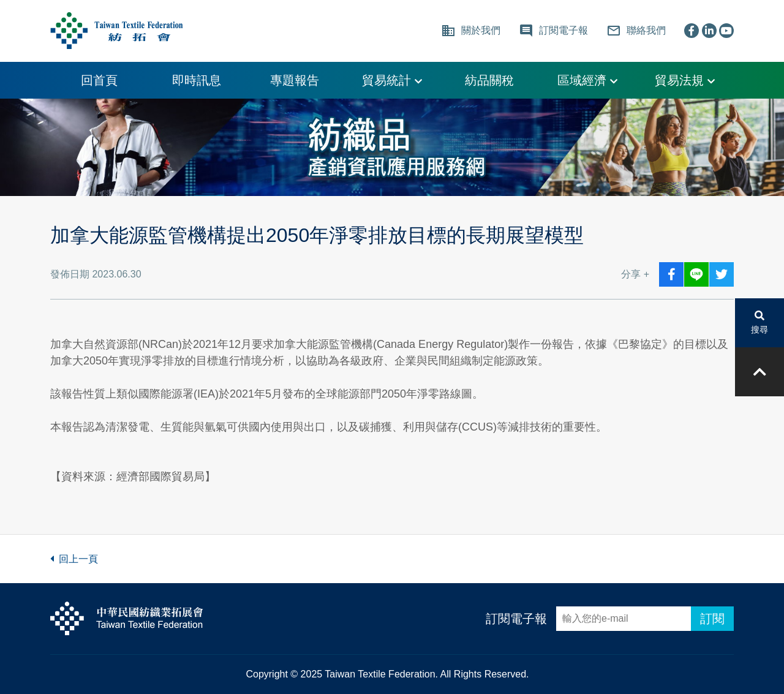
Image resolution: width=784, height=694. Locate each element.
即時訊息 (197, 80)
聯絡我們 (636, 31)
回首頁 (99, 80)
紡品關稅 (489, 80)
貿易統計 (392, 80)
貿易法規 (685, 80)
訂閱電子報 (516, 619)
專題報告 (295, 80)
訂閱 (712, 619)
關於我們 (471, 31)
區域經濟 (587, 80)
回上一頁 (74, 559)
